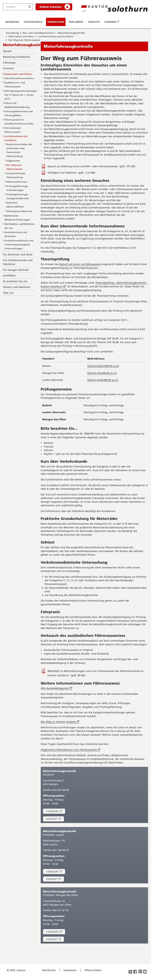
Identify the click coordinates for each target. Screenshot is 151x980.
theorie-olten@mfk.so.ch (102, 373)
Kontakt (55, 819)
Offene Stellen (93, 970)
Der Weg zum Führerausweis (24, 40)
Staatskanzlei (33, 22)
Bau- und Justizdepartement (38, 33)
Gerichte (94, 22)
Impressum (70, 970)
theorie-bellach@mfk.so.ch (103, 366)
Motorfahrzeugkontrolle (71, 33)
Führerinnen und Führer (21, 36)
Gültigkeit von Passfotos (62, 173)
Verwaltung (56, 22)
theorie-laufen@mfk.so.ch (103, 380)
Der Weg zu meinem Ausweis (60, 722)
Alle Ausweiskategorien (56, 688)
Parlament (76, 22)
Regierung (12, 22)
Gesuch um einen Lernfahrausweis (80, 264)
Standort (56, 812)
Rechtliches (49, 970)
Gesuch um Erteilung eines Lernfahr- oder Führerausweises (83, 166)
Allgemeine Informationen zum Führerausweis (70, 750)
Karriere (113, 23)
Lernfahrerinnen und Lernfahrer (56, 36)
